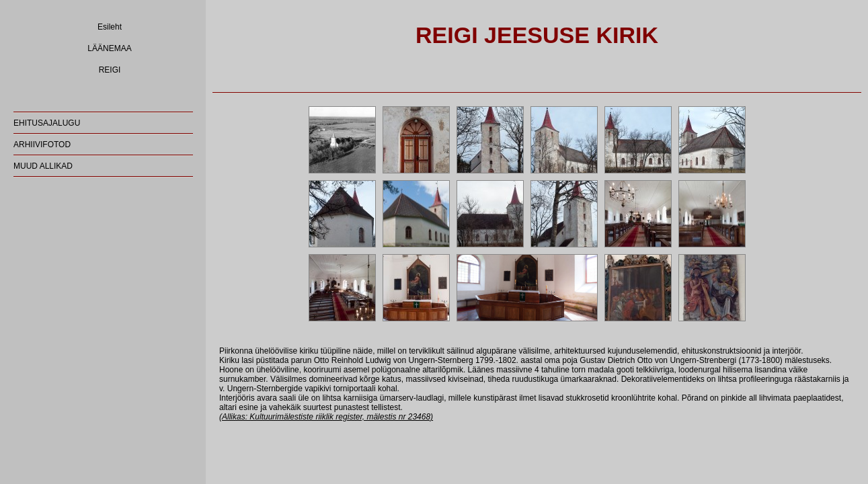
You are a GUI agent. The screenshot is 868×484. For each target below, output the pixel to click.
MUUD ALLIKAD (43, 166)
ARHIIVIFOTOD (42, 145)
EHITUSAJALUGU (47, 123)
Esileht (110, 27)
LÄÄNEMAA (109, 48)
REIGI (110, 70)
